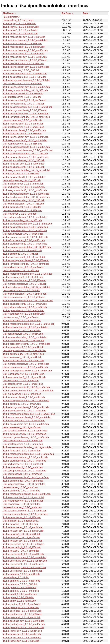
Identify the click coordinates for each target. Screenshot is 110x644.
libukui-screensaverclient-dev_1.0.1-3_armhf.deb (27, 447)
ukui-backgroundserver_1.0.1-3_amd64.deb (25, 217)
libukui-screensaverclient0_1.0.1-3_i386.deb (25, 237)
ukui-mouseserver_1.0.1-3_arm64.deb (22, 120)
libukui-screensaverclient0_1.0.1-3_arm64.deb (26, 387)
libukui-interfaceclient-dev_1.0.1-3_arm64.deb (26, 67)
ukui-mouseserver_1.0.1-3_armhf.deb (22, 394)
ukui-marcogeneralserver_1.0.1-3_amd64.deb (26, 364)
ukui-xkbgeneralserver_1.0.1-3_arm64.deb (24, 350)
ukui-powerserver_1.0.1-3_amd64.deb (22, 357)
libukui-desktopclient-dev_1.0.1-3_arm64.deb (26, 114)
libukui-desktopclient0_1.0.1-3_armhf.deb (24, 397)
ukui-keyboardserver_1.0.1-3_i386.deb (22, 144)
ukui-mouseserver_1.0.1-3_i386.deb (21, 70)
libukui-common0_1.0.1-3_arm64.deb (22, 404)
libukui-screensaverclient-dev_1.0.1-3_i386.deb (27, 247)
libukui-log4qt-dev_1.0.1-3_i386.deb (21, 641)
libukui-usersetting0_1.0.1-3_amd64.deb (23, 554)
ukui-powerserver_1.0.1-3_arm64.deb (22, 427)
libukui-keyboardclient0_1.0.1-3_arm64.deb (25, 190)
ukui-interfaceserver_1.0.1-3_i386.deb (22, 97)
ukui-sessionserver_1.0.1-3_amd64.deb (23, 384)
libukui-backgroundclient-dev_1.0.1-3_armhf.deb (27, 224)
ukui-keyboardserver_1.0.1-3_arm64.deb (23, 267)
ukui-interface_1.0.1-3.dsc (16, 577)
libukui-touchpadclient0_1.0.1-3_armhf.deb (24, 461)
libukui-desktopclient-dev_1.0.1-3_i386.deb (24, 77)
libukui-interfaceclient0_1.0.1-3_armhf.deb (24, 257)
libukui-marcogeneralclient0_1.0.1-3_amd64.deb (27, 371)
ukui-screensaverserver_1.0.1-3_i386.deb (24, 297)
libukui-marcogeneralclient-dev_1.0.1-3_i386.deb (27, 274)
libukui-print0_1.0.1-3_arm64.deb (20, 588)
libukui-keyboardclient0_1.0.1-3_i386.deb (24, 104)
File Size (66, 13)
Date (85, 13)
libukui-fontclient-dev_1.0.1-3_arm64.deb (23, 164)
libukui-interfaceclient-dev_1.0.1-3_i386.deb (25, 60)
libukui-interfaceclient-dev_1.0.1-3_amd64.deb (26, 87)
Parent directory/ (11, 17)
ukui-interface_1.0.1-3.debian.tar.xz (21, 521)
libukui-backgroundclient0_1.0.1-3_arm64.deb (26, 194)
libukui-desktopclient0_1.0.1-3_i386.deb (23, 94)
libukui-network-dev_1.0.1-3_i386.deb (22, 517)
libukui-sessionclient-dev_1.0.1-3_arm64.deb (25, 327)
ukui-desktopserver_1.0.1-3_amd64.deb (23, 234)
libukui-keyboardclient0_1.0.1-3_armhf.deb (24, 411)
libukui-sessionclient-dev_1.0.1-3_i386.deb (24, 280)
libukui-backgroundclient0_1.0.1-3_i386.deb (25, 110)
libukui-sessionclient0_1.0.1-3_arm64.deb (24, 421)
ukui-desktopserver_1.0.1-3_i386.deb (22, 180)
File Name (8, 13)
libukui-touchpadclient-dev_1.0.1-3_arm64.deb (26, 197)
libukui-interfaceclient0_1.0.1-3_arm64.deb (24, 100)
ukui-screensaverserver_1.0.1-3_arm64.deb (25, 431)
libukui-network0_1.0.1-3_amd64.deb (22, 534)
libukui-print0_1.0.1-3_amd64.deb (20, 594)
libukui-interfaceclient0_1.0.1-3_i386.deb (23, 64)
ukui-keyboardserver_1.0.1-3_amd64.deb (24, 187)
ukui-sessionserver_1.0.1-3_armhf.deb (22, 507)
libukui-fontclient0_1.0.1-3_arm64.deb (22, 321)
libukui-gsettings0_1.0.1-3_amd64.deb (22, 611)
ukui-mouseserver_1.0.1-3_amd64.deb (22, 84)
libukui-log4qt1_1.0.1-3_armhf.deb (20, 34)
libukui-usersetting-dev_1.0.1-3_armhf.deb (24, 568)
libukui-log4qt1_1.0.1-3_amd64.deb (21, 27)
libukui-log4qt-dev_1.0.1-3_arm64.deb (22, 638)
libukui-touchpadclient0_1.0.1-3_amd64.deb (25, 244)
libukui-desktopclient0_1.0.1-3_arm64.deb (24, 177)
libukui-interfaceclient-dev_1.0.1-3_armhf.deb (26, 137)
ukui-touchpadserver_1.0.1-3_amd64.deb (24, 314)
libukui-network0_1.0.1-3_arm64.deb (21, 537)
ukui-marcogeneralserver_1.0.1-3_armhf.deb (25, 514)
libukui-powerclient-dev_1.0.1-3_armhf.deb (24, 434)
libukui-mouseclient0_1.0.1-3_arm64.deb (23, 54)
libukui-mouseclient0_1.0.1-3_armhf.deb (23, 124)
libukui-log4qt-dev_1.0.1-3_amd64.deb (22, 631)
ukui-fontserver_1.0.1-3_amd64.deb (21, 317)
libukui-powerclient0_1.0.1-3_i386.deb (22, 207)
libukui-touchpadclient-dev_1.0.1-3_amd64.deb (27, 287)
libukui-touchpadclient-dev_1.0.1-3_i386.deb (25, 154)
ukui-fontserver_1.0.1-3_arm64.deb (21, 381)
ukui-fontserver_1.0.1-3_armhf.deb (20, 487)
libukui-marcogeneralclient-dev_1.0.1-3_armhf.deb (28, 454)
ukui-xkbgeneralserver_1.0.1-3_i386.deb (23, 204)
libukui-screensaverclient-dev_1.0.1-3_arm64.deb (28, 301)
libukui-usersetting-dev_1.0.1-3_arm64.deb (24, 557)
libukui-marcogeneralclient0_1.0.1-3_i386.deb (26, 260)
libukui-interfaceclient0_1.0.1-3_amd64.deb (25, 74)
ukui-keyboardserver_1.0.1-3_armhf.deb (23, 464)
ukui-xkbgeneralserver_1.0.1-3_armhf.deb (24, 484)
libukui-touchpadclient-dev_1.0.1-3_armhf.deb (26, 401)
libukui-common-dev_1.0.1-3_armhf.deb (23, 481)
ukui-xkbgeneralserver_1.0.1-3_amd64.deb (25, 294)
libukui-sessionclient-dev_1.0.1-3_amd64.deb (26, 424)
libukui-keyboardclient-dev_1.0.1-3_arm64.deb (26, 117)
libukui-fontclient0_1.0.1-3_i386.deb (21, 174)
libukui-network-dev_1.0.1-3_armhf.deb (23, 541)
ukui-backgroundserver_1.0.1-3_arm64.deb (25, 307)
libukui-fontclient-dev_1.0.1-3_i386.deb (22, 134)
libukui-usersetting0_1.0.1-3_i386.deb (22, 547)
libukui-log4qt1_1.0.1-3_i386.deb (19, 24)
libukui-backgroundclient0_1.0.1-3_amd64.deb (26, 147)
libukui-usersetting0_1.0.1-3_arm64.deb (23, 564)
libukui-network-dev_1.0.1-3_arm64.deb (23, 527)
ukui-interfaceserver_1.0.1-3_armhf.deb (23, 444)
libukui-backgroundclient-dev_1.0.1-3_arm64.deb (28, 107)
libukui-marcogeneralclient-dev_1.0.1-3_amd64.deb (29, 414)
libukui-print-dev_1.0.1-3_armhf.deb (21, 591)
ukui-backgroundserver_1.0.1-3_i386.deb (24, 160)
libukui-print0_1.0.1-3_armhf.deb (19, 601)
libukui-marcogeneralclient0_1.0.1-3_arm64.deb (27, 417)
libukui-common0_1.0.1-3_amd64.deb (22, 330)
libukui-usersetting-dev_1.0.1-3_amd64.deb (25, 561)
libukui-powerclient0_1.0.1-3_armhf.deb (23, 467)
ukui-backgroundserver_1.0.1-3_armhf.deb (24, 471)
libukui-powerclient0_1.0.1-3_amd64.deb (23, 310)
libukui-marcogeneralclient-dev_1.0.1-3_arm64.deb (29, 324)
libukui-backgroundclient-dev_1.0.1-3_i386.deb (26, 80)
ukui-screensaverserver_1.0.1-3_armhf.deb (25, 511)
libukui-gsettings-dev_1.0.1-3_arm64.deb (23, 621)
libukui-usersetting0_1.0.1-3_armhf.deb (23, 571)
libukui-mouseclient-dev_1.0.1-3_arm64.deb (25, 40)
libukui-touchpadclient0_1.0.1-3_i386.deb (24, 167)
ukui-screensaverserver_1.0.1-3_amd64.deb (25, 367)
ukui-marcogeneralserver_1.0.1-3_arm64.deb (26, 437)
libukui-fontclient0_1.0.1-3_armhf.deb (22, 451)
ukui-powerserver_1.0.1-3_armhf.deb (21, 504)
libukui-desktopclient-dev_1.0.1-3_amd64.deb (26, 157)
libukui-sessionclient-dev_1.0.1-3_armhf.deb (25, 457)
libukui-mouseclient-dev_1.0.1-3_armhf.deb (25, 57)
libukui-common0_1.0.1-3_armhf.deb (21, 491)
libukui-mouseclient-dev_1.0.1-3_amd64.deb (25, 50)
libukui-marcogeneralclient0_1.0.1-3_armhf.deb (27, 494)
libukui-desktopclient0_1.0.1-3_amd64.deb (24, 130)
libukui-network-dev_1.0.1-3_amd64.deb (23, 531)
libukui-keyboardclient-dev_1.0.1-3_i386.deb (25, 90)
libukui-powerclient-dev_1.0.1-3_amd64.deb (25, 337)
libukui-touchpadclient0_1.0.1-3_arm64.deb (25, 304)
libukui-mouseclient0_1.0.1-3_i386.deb (22, 44)
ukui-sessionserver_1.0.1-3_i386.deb (21, 290)
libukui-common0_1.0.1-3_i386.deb (21, 254)
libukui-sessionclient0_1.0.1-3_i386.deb (23, 277)
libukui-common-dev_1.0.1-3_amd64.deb (24, 341)
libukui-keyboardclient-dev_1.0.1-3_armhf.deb (26, 264)
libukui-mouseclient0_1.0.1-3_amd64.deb (24, 47)
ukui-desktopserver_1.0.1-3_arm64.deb (23, 334)
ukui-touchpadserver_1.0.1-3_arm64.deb (23, 374)
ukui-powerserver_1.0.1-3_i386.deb (21, 270)
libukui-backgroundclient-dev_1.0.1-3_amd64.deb (28, 150)
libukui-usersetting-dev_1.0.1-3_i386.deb (23, 544)
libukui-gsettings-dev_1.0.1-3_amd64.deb (24, 624)
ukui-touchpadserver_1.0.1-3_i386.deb (22, 210)
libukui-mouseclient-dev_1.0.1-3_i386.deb (24, 37)
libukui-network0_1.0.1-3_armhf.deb (21, 551)
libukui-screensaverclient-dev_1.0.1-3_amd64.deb (28, 391)
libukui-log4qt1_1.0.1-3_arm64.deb (20, 30)
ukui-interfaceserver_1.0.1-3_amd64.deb (23, 127)
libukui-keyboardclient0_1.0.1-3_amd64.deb (25, 140)
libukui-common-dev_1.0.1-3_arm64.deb (23, 354)
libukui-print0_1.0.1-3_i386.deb (18, 597)
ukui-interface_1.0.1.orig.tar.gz (18, 20)
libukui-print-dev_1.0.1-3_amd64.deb (21, 581)
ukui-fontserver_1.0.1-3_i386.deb (20, 214)
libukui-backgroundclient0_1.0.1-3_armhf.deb (26, 407)
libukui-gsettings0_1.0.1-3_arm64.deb (22, 604)
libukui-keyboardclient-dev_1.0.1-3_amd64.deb (27, 170)
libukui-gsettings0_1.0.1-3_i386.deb (21, 608)
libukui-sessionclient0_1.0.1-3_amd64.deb (24, 377)
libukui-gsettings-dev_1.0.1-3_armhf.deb (23, 628)
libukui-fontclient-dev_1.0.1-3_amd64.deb (24, 240)
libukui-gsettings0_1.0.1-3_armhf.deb (22, 617)
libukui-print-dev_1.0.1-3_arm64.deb (21, 574)
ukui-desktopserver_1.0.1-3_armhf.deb (22, 474)
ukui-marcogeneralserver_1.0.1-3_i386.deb (25, 284)
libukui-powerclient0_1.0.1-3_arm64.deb (23, 347)
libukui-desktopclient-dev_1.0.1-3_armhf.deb (25, 227)
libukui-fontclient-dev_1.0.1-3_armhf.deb (23, 361)
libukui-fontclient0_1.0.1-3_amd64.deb (22, 250)
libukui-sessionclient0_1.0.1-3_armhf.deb (24, 497)
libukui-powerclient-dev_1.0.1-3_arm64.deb (25, 230)
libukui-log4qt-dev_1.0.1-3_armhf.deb (22, 634)
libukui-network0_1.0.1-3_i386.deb (20, 524)
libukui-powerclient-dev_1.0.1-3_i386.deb (24, 200)
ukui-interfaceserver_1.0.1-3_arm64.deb (23, 184)
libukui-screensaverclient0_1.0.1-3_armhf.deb (26, 477)
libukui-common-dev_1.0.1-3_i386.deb (22, 220)
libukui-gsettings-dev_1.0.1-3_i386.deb (22, 614)
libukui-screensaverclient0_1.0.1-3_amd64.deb (26, 344)
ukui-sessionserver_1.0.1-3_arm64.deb (23, 441)
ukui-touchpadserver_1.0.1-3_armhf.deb (23, 501)
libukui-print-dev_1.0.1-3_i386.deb (20, 584)
